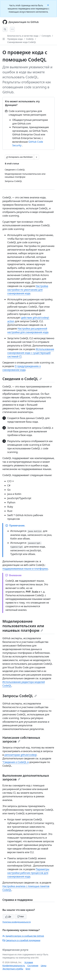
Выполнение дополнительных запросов (26, 777)
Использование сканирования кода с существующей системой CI (31, 353)
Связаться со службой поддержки (21, 940)
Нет (21, 916)
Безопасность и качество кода (23, 36)
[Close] (48, 5)
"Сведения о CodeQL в (16, 762)
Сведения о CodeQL (22, 379)
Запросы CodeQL (20, 696)
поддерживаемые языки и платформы (25, 569)
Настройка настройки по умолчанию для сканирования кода (28, 290)
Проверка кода (15, 39)
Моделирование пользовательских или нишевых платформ (23, 626)
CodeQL (30, 39)
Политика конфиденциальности (17, 922)
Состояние (33, 966)
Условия (29, 962)
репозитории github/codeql (21, 755)
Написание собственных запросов (21, 739)
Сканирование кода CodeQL (22, 42)
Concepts (46, 36)
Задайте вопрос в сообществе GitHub (23, 936)
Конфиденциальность (14, 966)
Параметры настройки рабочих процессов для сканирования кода (28, 873)
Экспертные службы (13, 969)
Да (8, 916)
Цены (44, 966)
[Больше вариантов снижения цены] (36, 157)
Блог (28, 969)
